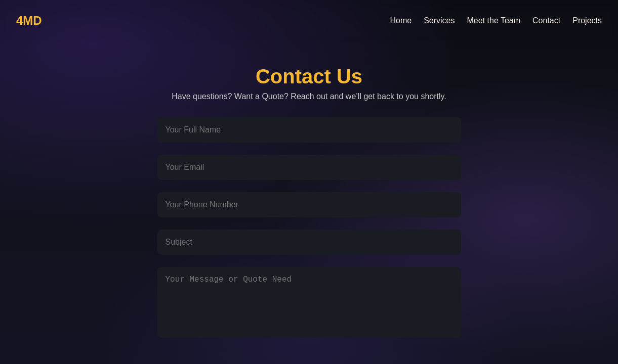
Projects (587, 20)
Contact (546, 20)
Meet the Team (494, 20)
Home (401, 20)
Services (439, 20)
